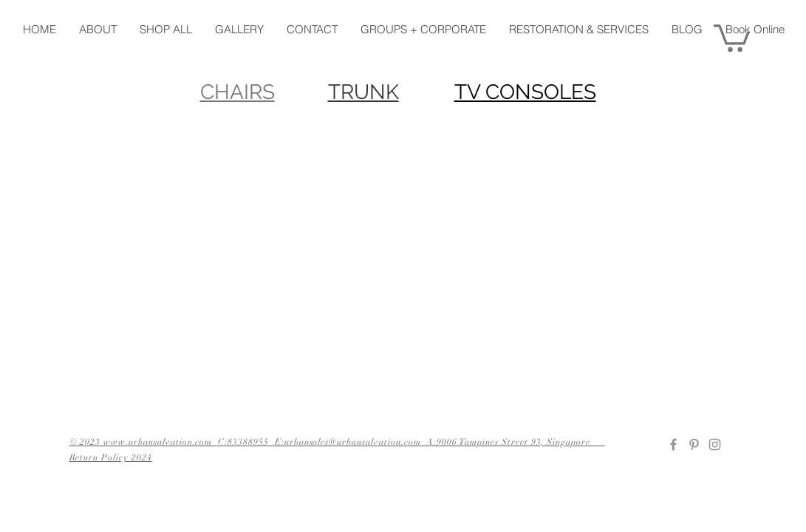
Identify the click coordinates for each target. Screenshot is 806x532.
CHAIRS (238, 92)
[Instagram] (715, 444)
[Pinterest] (694, 444)
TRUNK (363, 92)
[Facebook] (673, 444)
